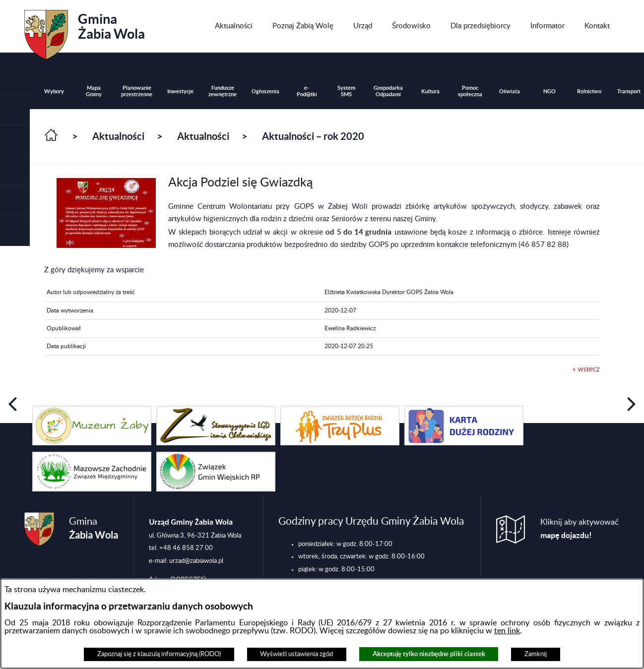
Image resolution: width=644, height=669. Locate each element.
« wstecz (586, 369)
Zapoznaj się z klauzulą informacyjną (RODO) (159, 654)
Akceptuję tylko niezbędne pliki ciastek (429, 654)
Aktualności (118, 136)
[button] (15, 140)
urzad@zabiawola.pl (196, 561)
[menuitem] (234, 26)
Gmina (85, 31)
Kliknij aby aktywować (580, 529)
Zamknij (536, 654)
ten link (507, 631)
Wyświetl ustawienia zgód (296, 654)
